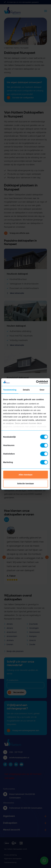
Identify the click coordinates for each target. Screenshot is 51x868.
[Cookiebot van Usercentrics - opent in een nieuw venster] (36, 382)
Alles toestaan (26, 475)
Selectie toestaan (26, 483)
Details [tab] (26, 390)
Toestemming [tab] (10, 390)
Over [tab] (42, 390)
